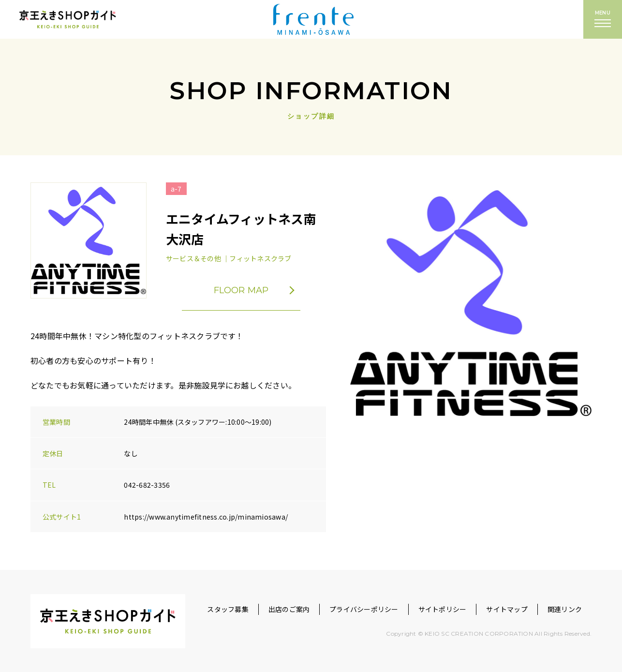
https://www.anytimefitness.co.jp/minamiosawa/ (206, 517)
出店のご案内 (289, 609)
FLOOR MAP (262, 290)
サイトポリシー (443, 609)
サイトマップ (507, 609)
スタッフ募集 (228, 609)
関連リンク (565, 609)
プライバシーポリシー (364, 609)
